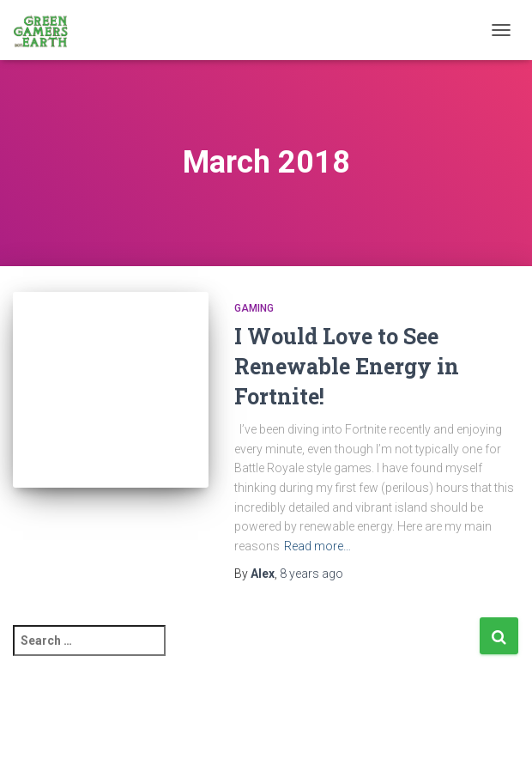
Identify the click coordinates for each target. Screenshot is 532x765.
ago (311, 574)
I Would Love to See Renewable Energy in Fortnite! (347, 366)
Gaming (254, 308)
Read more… (317, 546)
